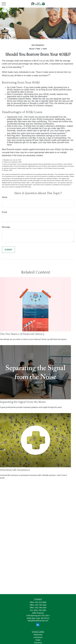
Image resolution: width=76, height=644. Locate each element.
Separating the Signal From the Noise (23, 402)
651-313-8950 (41, 602)
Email (4, 212)
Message (6, 227)
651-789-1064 (41, 605)
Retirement (38, 635)
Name (5, 197)
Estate (38, 640)
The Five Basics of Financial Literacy (22, 334)
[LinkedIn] (38, 625)
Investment (38, 637)
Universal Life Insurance (15, 470)
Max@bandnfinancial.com (38, 621)
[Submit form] (8, 250)
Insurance (38, 643)
